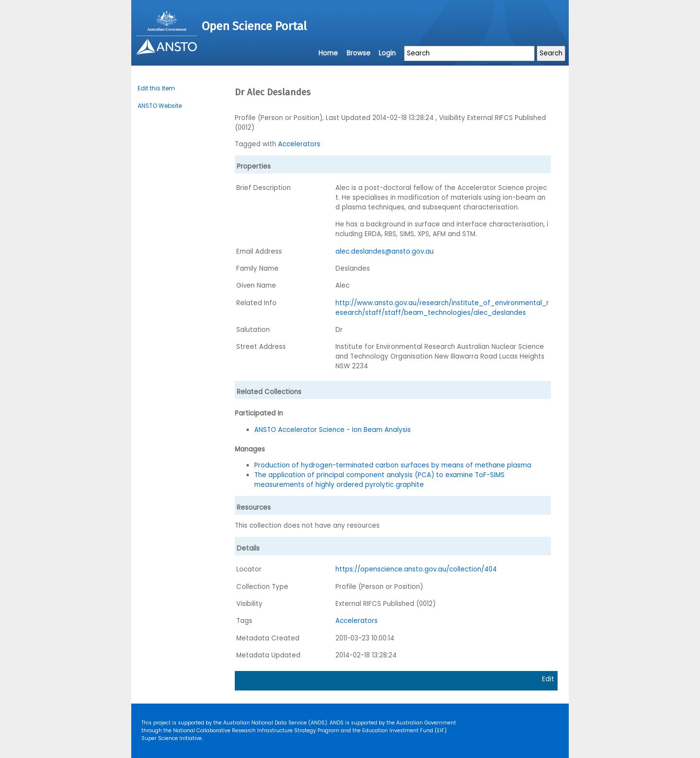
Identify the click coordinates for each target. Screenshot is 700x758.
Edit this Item (156, 88)
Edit (548, 679)
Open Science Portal (254, 26)
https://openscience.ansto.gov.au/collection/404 (416, 569)
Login (387, 53)
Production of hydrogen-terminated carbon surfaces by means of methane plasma (393, 465)
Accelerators (299, 144)
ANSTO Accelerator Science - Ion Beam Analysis (332, 430)
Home (328, 53)
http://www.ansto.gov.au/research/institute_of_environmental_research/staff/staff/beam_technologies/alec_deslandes (442, 308)
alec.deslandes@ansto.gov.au (385, 251)
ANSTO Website (160, 106)
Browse (359, 53)
